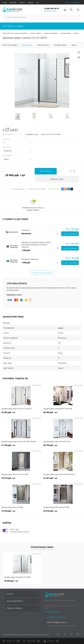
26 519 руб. (21, 480)
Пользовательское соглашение (14, 635)
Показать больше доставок (42, 273)
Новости (22, 3)
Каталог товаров (13, 26)
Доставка (13, 3)
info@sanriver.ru (60, 623)
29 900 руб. (11, 581)
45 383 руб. (21, 414)
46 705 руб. (63, 447)
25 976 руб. (63, 513)
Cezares (61, 328)
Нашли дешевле (18, 189)
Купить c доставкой (70, 234)
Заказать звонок (50, 11)
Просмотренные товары (42, 547)
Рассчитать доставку (37, 189)
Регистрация (75, 2)
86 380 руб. (63, 414)
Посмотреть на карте (52, 612)
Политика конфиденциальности (38, 635)
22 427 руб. (63, 480)
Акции (5, 3)
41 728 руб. (21, 447)
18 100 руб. (21, 513)
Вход (67, 2)
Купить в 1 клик (57, 179)
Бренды (31, 3)
